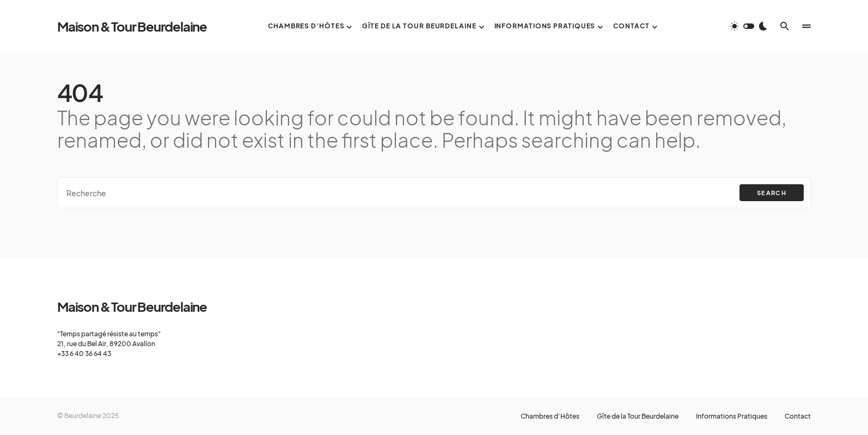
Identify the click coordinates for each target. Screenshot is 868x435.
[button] (749, 26)
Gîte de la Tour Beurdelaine (638, 416)
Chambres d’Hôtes (550, 416)
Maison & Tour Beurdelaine (132, 26)
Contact (798, 416)
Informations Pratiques (732, 416)
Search (772, 193)
